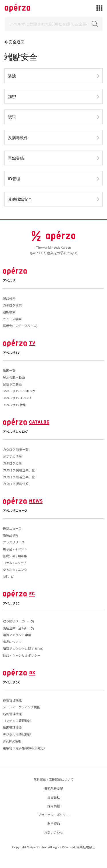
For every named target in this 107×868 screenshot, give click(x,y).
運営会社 (54, 797)
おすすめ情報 (12, 456)
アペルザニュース (15, 510)
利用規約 (54, 824)
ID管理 (14, 179)
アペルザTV (11, 352)
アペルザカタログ (15, 431)
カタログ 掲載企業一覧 (19, 470)
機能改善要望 (54, 788)
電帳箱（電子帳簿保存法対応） (25, 748)
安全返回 (17, 42)
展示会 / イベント (15, 549)
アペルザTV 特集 (14, 405)
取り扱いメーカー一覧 (19, 621)
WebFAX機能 (12, 741)
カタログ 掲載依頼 (16, 484)
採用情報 (54, 806)
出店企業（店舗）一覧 (19, 628)
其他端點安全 (20, 199)
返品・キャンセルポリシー (22, 655)
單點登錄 (16, 158)
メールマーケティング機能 (22, 707)
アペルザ (9, 280)
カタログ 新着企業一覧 (19, 477)
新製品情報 (11, 535)
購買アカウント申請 (17, 635)
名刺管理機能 (12, 714)
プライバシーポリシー (54, 815)
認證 (12, 117)
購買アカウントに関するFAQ (23, 648)
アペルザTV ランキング (19, 391)
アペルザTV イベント (18, 398)
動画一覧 (9, 370)
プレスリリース (14, 542)
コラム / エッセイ (15, 563)
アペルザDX (11, 682)
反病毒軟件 (18, 138)
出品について (12, 642)
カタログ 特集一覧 (16, 449)
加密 (12, 97)
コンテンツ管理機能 (17, 721)
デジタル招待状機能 (17, 734)
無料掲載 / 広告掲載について (54, 779)
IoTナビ (8, 576)
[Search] (53, 24)
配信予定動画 (12, 384)
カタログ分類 (12, 463)
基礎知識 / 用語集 (15, 556)
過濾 (12, 76)
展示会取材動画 (14, 377)
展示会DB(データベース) (20, 326)
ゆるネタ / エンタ (15, 569)
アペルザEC (11, 603)
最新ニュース (12, 528)
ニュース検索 (12, 319)
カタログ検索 (12, 305)
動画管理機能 (12, 727)
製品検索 (9, 298)
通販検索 (9, 312)
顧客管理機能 (12, 700)
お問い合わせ (54, 832)
